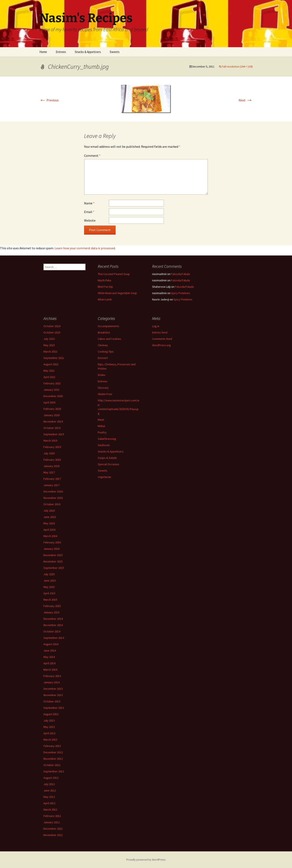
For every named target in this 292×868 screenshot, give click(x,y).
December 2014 (53, 619)
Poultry (102, 432)
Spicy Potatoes (180, 293)
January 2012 (51, 822)
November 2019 (53, 421)
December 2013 (53, 689)
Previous (49, 100)
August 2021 (51, 364)
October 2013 (52, 701)
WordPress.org (161, 345)
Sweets (115, 52)
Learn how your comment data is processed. (85, 248)
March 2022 (50, 352)
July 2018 (49, 453)
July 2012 (49, 784)
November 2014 (53, 625)
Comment (92, 156)
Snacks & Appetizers (88, 52)
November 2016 (53, 498)
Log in (156, 326)
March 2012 (50, 810)
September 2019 (54, 434)
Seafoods (104, 445)
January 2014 (51, 682)
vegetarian (104, 477)
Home (43, 52)
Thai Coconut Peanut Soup (114, 274)
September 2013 (54, 708)
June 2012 (50, 790)
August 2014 (51, 644)
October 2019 (52, 428)
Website (90, 220)
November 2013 (53, 695)
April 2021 (49, 377)
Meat (101, 420)
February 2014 (52, 676)
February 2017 (52, 479)
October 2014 (52, 631)
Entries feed (160, 332)
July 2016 (49, 511)
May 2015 (49, 587)
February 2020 (52, 409)
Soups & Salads (107, 458)
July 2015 (49, 574)
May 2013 (49, 727)
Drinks (102, 375)
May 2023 (49, 345)
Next (246, 100)
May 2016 (49, 523)
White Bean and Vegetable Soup (117, 293)
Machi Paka (104, 280)
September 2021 (54, 358)
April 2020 (49, 402)
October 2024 (52, 326)
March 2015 (50, 600)
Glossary (103, 388)
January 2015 (51, 612)
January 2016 (51, 549)
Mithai (101, 426)
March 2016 (50, 536)
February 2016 (52, 542)
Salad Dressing (107, 439)
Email (89, 212)
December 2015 (53, 555)
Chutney (103, 345)
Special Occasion (108, 464)
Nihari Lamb (105, 299)
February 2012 (52, 816)
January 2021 (51, 390)
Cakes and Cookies (109, 339)
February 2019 (52, 447)
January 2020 (51, 415)
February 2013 (52, 746)
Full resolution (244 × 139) (237, 66)
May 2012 (49, 797)
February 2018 (52, 460)
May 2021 (49, 371)
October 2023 (52, 332)
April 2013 (49, 733)
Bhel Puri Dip (105, 287)
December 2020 (53, 396)
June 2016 (50, 517)
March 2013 (50, 740)
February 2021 (52, 383)
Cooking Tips (106, 352)
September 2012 (54, 771)
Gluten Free (105, 394)
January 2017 (51, 485)
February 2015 (52, 606)
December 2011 (53, 829)
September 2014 (54, 638)
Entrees (61, 52)
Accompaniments (108, 326)
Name (89, 203)
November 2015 (53, 561)
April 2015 (49, 593)
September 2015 (54, 568)
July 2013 (49, 720)
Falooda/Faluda (180, 274)
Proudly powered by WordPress (146, 860)
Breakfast (104, 332)
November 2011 (53, 835)
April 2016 (49, 530)
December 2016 (53, 491)
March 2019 (50, 441)
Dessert (103, 358)
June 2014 (50, 650)
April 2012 (49, 803)
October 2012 (52, 765)
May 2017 (49, 472)
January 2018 (51, 466)
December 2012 (53, 752)
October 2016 (52, 504)
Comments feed (162, 339)
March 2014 (50, 670)
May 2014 (49, 657)
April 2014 (49, 663)
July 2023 (49, 339)
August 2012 (51, 778)
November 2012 (53, 759)
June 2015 (50, 581)
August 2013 (51, 714)
